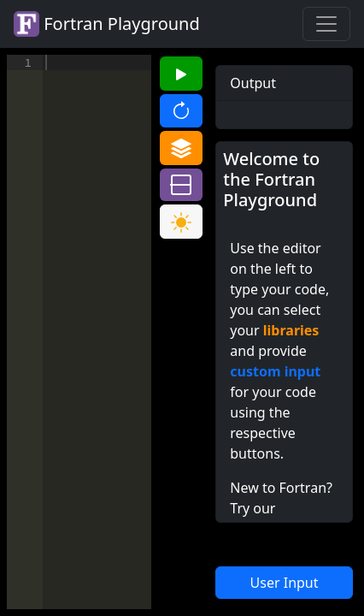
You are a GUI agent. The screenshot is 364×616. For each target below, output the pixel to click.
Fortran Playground (107, 24)
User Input (285, 583)
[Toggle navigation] (326, 24)
